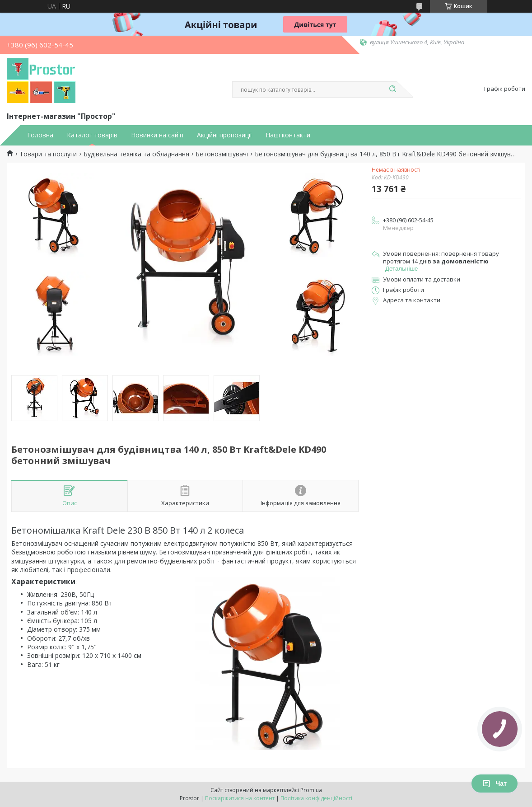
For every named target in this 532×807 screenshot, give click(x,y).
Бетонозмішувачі (222, 154)
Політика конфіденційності (316, 798)
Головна (40, 135)
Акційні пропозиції (224, 135)
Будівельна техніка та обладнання (136, 154)
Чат (495, 784)
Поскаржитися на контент (240, 798)
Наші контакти (288, 135)
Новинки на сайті (157, 135)
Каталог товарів (92, 135)
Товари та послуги (48, 154)
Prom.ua (311, 790)
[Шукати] (392, 89)
